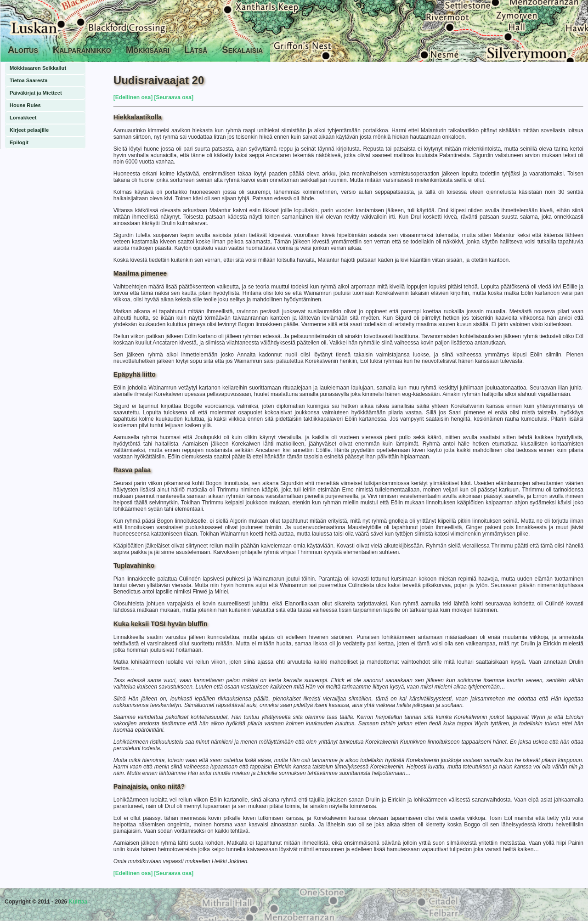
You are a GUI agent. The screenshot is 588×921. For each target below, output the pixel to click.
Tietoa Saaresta (29, 80)
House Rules (25, 105)
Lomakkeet (23, 118)
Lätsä (196, 50)
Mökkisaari (148, 50)
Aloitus (23, 50)
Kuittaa (78, 902)
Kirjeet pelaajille (29, 130)
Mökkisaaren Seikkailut (38, 68)
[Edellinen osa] (133, 97)
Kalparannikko (82, 50)
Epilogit (19, 142)
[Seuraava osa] (173, 97)
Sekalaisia (242, 50)
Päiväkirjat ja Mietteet (36, 93)
